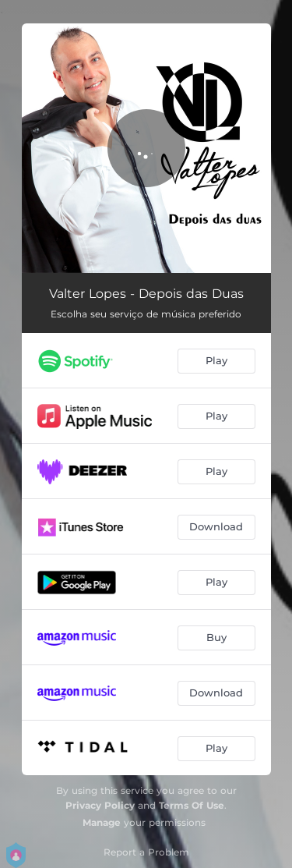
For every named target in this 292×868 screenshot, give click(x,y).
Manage (102, 822)
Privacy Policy (100, 805)
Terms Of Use (192, 805)
